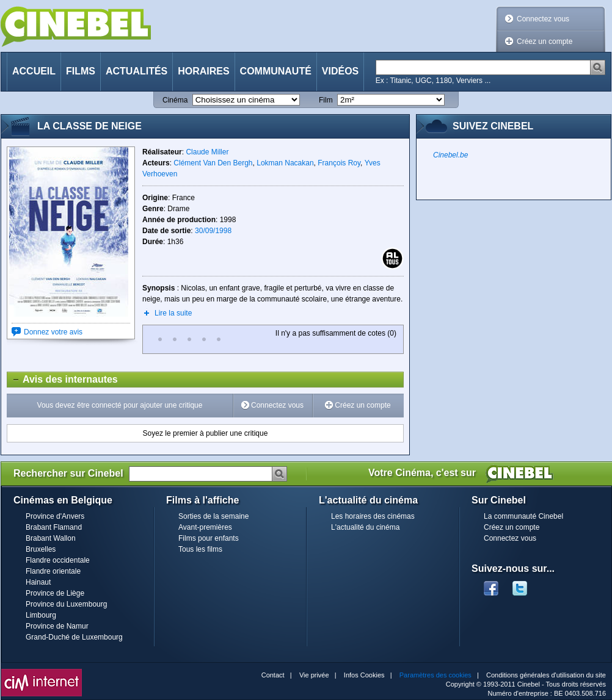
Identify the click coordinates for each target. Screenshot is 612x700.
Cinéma (175, 100)
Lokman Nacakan (285, 163)
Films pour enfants (209, 538)
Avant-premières (205, 527)
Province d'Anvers (55, 516)
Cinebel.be (450, 155)
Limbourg (41, 615)
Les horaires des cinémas (373, 516)
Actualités (137, 71)
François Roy (339, 163)
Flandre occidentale (58, 560)
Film (326, 100)
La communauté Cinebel (523, 516)
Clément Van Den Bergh (213, 163)
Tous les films (200, 549)
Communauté (276, 71)
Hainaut (38, 582)
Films (81, 71)
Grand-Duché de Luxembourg (74, 637)
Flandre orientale (53, 571)
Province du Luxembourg (66, 604)
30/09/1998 (213, 231)
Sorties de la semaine (213, 516)
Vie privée (314, 675)
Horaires (203, 71)
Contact (273, 675)
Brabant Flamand (54, 527)
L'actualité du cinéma (365, 527)
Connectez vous (543, 19)
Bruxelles (41, 549)
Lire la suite (173, 313)
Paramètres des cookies (435, 675)
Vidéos (340, 71)
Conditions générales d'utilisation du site (546, 675)
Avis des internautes (63, 380)
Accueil (34, 71)
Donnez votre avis (53, 332)
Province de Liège (55, 593)
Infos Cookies (364, 675)
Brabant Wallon (51, 538)
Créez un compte (545, 41)
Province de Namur (57, 626)
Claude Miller (207, 152)
